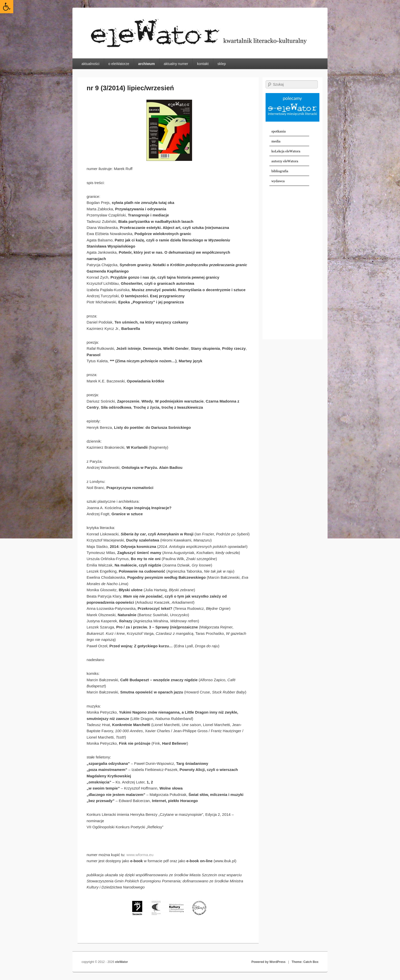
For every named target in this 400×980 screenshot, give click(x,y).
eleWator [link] (121, 962)
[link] (7, 7)
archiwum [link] (146, 64)
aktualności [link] (91, 64)
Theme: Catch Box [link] (305, 962)
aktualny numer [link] (176, 64)
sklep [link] (222, 64)
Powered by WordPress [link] (268, 962)
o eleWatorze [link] (119, 64)
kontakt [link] (203, 64)
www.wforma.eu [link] (140, 855)
